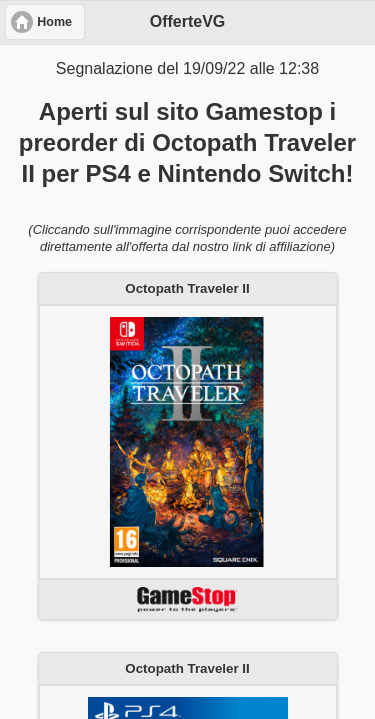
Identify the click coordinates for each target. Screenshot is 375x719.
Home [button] (54, 22)
